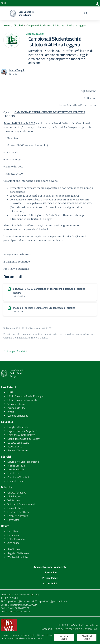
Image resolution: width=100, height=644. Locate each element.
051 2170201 (11, 598)
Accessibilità (50, 583)
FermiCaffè (13, 520)
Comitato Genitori (17, 481)
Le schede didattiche (18, 512)
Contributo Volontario (19, 477)
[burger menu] (5, 13)
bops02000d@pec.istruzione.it (52, 601)
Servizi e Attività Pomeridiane (23, 462)
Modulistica (13, 473)
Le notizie (13, 531)
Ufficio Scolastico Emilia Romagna (25, 396)
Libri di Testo (14, 496)
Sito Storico (14, 549)
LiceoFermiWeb (16, 469)
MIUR (10, 392)
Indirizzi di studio (16, 466)
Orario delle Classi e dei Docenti (24, 439)
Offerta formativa (17, 493)
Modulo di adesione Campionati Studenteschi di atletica (44, 308)
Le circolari (13, 535)
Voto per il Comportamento (22, 504)
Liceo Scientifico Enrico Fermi (83, 625)
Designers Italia (72, 629)
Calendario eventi (17, 539)
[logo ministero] (13, 13)
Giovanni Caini (90, 629)
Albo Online (50, 572)
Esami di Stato (15, 508)
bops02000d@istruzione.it (19, 601)
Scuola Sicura (14, 446)
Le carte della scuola (18, 443)
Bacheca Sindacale (17, 450)
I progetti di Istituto (18, 516)
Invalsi (11, 412)
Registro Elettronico (18, 553)
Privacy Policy (50, 578)
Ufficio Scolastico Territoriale (22, 400)
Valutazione (14, 500)
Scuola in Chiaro (16, 404)
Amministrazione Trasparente (50, 567)
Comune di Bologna (18, 416)
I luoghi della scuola (18, 427)
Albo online (13, 543)
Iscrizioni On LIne (17, 408)
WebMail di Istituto (17, 557)
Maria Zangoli (17, 70)
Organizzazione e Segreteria (22, 431)
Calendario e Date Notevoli (22, 435)
